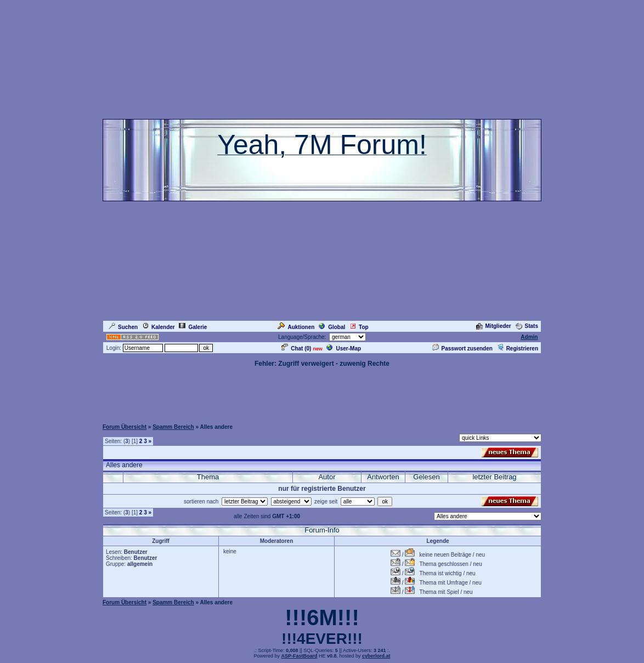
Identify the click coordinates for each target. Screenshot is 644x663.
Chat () (296, 348)
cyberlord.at (376, 656)
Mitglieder (494, 326)
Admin (529, 337)
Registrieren (518, 348)
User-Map (344, 348)
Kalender (159, 327)
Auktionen (296, 327)
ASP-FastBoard (299, 656)
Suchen (123, 327)
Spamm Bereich (173, 427)
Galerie (193, 327)
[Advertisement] (322, 393)
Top (359, 327)
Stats (527, 326)
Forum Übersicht (125, 427)
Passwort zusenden (462, 348)
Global (332, 327)
